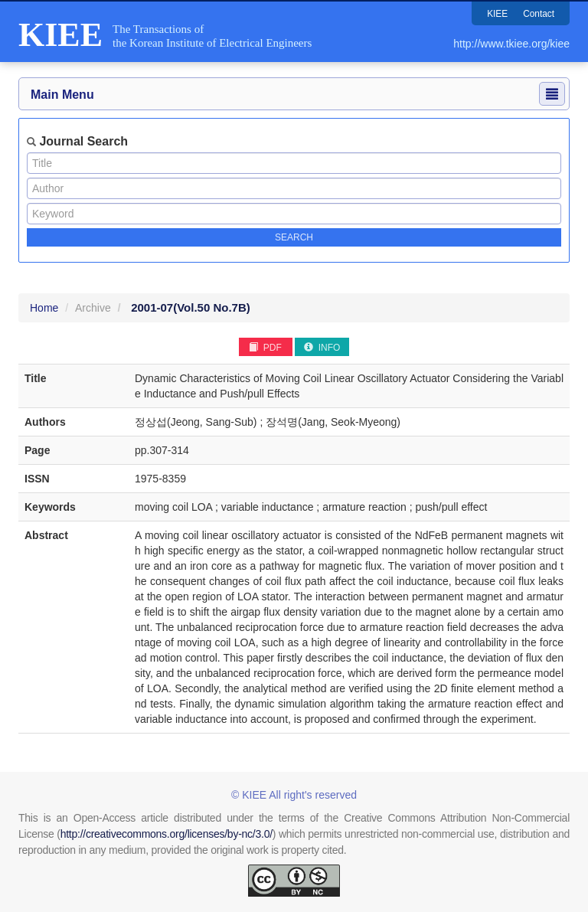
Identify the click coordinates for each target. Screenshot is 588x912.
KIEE (497, 14)
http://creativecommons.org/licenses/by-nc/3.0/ (167, 834)
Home (44, 308)
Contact (539, 14)
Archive (93, 308)
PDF (265, 348)
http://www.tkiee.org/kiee (511, 44)
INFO (322, 348)
